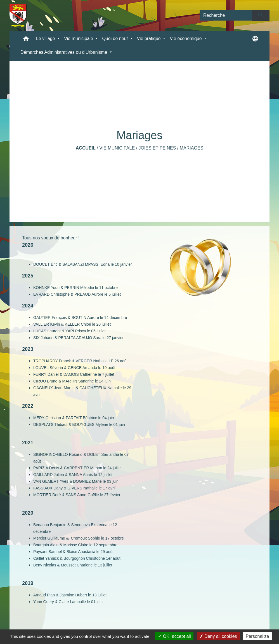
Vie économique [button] (186, 39)
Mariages (191, 148)
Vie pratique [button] (150, 39)
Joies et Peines (157, 148)
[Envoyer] (261, 15)
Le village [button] (46, 39)
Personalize (257, 636)
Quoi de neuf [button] (115, 39)
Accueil (86, 148)
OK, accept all (174, 636)
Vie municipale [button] (79, 39)
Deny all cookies (218, 636)
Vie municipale (117, 148)
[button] (26, 40)
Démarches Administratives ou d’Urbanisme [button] (64, 52)
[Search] (226, 15)
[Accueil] (18, 15)
